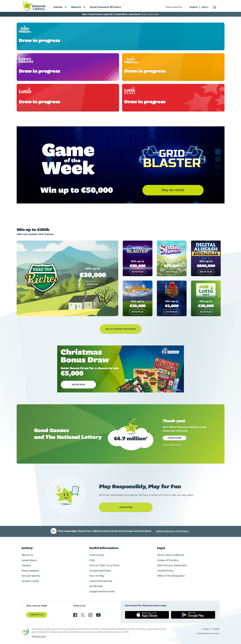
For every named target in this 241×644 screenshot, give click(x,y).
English (216, 629)
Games (60, 7)
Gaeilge (206, 629)
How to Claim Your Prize (104, 565)
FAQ (92, 560)
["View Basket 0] (215, 7)
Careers (26, 565)
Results (78, 7)
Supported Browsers (102, 591)
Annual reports (31, 576)
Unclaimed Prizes (100, 571)
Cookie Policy (165, 571)
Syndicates (96, 586)
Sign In (205, 7)
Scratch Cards (30, 581)
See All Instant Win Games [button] (121, 329)
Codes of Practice (168, 560)
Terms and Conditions (171, 555)
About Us (27, 555)
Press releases (30, 571)
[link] (121, 36)
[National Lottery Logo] (33, 6)
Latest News (29, 560)
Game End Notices (101, 581)
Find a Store (97, 555)
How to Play (97, 576)
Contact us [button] (37, 615)
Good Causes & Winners (105, 7)
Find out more (39, 636)
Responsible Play (174, 7)
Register (194, 7)
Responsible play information (172, 531)
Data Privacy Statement (172, 565)
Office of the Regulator (171, 576)
